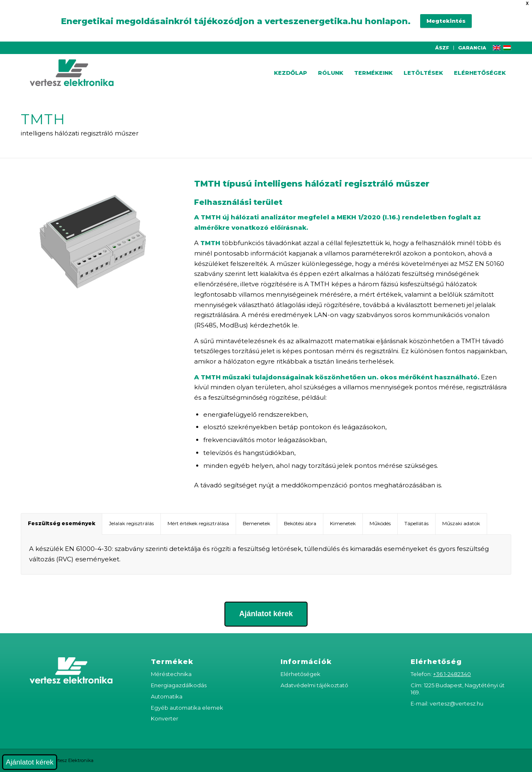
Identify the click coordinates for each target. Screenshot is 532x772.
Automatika (167, 696)
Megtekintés (446, 21)
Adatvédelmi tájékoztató (314, 685)
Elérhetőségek (300, 674)
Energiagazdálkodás (179, 685)
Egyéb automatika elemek (187, 708)
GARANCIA (472, 48)
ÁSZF (442, 48)
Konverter (165, 718)
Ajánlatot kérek (30, 762)
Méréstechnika (171, 674)
